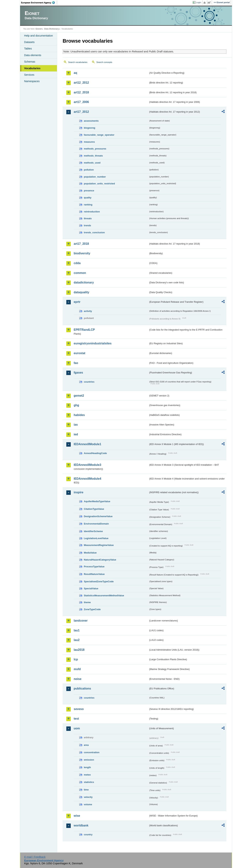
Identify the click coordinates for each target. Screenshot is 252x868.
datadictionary (84, 282)
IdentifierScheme (93, 531)
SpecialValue (91, 588)
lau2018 (79, 650)
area (86, 745)
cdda (77, 263)
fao (76, 363)
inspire (78, 492)
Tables (28, 49)
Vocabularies (32, 68)
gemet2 (79, 396)
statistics (89, 782)
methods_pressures (95, 149)
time (86, 790)
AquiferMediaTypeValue (97, 501)
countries (89, 382)
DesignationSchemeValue (98, 516)
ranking (88, 205)
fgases (78, 373)
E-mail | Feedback (35, 857)
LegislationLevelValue (96, 538)
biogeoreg (90, 128)
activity (88, 311)
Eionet (39, 29)
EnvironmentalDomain (96, 524)
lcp (76, 659)
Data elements (33, 55)
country (88, 835)
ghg (76, 405)
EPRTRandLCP (84, 330)
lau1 (77, 630)
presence (89, 191)
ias (76, 425)
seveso (79, 709)
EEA (39, 3)
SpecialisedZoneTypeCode (99, 581)
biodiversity (82, 253)
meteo (87, 775)
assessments (91, 121)
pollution (89, 170)
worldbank (81, 825)
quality (88, 198)
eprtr (77, 302)
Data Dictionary (51, 29)
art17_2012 (81, 112)
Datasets (29, 42)
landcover (81, 621)
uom (77, 728)
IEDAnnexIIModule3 (87, 465)
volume (88, 804)
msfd (77, 669)
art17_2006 (81, 102)
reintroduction (92, 212)
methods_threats (93, 156)
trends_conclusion (94, 232)
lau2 (77, 640)
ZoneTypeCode (92, 609)
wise (77, 816)
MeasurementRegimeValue (99, 545)
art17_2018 (81, 244)
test (76, 719)
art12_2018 (81, 92)
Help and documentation (38, 36)
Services (29, 75)
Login (199, 2)
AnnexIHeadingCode (95, 453)
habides (79, 415)
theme (87, 602)
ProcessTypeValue (94, 567)
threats (88, 218)
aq (75, 73)
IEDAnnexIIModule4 (87, 479)
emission (89, 760)
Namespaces (32, 81)
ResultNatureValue (94, 574)
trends (87, 225)
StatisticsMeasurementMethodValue (104, 595)
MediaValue (90, 553)
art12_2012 (81, 83)
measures (89, 142)
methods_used (92, 163)
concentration (92, 752)
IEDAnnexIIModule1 (87, 444)
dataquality (81, 292)
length (87, 767)
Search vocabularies (78, 62)
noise (78, 679)
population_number (95, 177)
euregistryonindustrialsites (93, 343)
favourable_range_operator (99, 135)
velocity (88, 797)
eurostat (79, 353)
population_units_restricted (99, 184)
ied (76, 434)
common (80, 273)
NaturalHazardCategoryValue (100, 560)
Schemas (30, 62)
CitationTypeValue (94, 509)
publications (82, 689)
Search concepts (104, 62)
